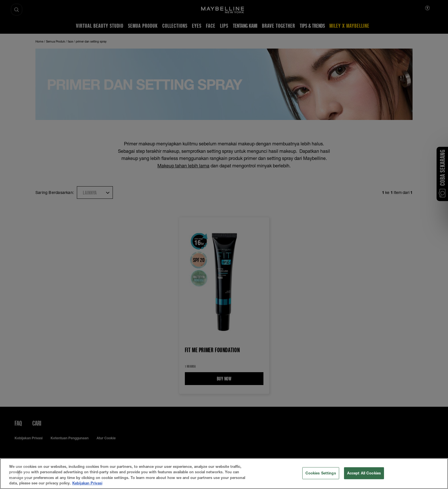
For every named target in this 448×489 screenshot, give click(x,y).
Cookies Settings (321, 473)
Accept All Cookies (364, 473)
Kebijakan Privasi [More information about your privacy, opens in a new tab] (87, 483)
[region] (224, 474)
